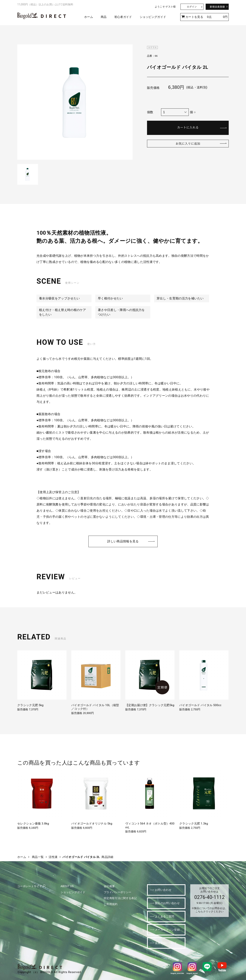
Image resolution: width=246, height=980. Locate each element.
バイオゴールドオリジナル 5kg (92, 824)
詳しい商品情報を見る (123, 541)
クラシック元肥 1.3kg (194, 824)
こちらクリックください (210, 911)
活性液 (53, 857)
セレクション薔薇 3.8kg (33, 824)
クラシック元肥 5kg (30, 705)
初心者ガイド (123, 17)
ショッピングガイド (153, 17)
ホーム (89, 17)
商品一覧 (38, 857)
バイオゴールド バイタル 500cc (200, 705)
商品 (104, 17)
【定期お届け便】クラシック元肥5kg (150, 705)
